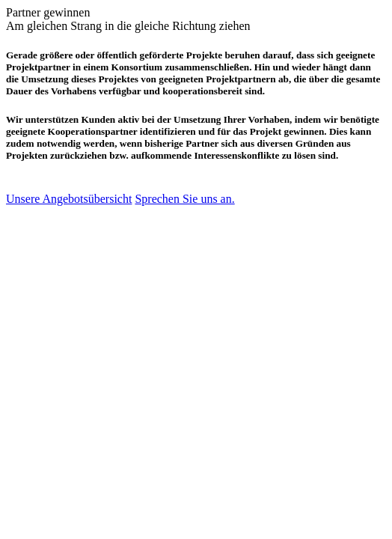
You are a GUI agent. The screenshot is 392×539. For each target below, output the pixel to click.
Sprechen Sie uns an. (184, 199)
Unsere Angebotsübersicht (69, 199)
